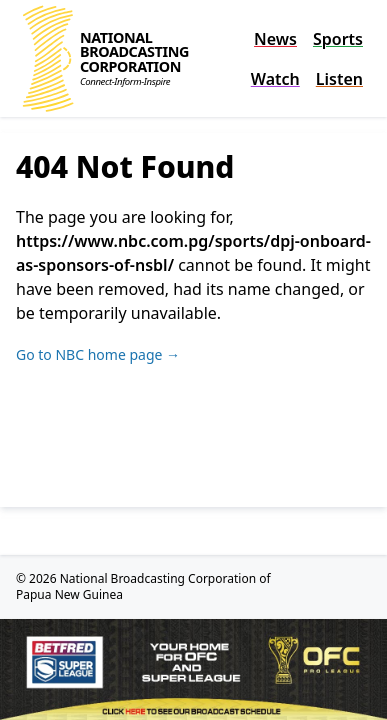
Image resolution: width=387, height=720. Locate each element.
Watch (275, 79)
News (275, 39)
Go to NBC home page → (98, 354)
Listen (339, 79)
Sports (338, 39)
